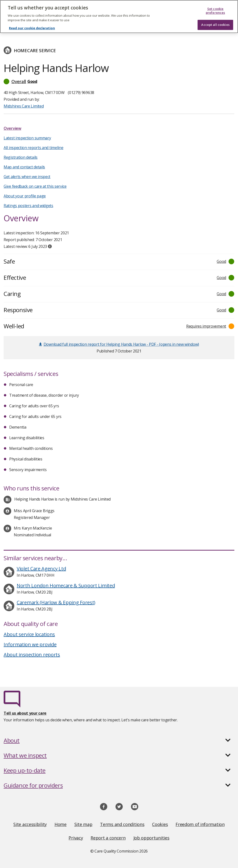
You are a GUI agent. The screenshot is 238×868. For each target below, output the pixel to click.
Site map (83, 824)
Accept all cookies (215, 21)
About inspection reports (32, 655)
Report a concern (108, 838)
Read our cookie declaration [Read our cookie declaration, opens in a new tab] (32, 25)
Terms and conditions (122, 824)
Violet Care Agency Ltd (41, 569)
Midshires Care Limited (24, 106)
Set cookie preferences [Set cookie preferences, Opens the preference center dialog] (215, 7)
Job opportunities (151, 838)
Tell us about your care (25, 713)
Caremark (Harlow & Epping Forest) (56, 602)
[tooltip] (50, 246)
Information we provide (30, 644)
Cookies (160, 824)
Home (61, 824)
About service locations (29, 634)
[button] (119, 81)
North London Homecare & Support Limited (66, 585)
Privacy (76, 838)
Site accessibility (30, 824)
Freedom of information (200, 824)
